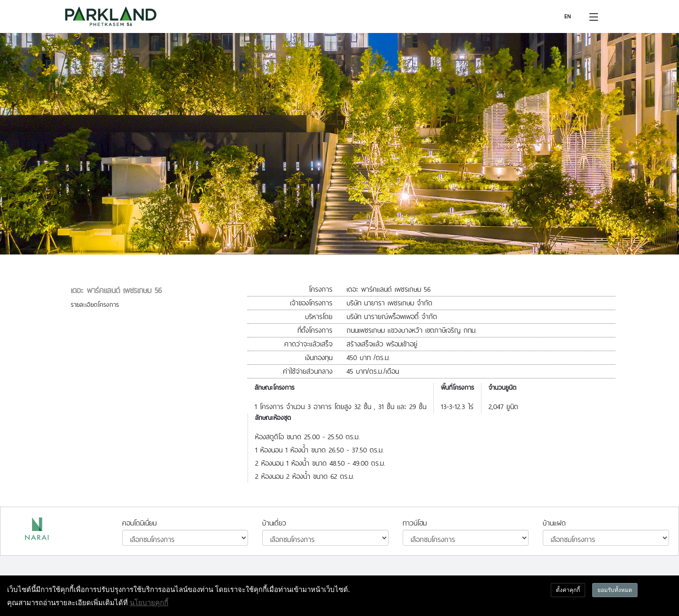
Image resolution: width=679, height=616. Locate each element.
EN (568, 16)
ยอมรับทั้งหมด (615, 590)
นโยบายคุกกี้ (149, 602)
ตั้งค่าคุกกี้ (568, 590)
